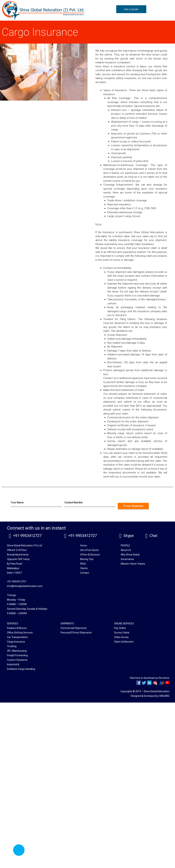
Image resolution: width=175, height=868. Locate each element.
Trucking (12, 646)
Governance (127, 559)
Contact (85, 573)
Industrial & (13, 664)
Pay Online (120, 628)
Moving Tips (87, 559)
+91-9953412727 (27, 536)
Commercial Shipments (74, 628)
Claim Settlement (124, 642)
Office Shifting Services (20, 633)
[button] (131, 9)
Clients (84, 568)
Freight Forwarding (17, 655)
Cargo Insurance (16, 642)
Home (83, 545)
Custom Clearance (17, 660)
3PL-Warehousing (17, 651)
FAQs (83, 564)
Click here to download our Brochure (150, 678)
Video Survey (121, 637)
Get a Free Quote (89, 550)
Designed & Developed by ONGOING (150, 696)
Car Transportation (17, 637)
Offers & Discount (90, 555)
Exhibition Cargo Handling (21, 669)
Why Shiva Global (130, 555)
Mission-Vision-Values (133, 564)
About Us (126, 550)
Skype (129, 536)
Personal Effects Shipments (76, 633)
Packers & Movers (17, 628)
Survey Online (122, 633)
